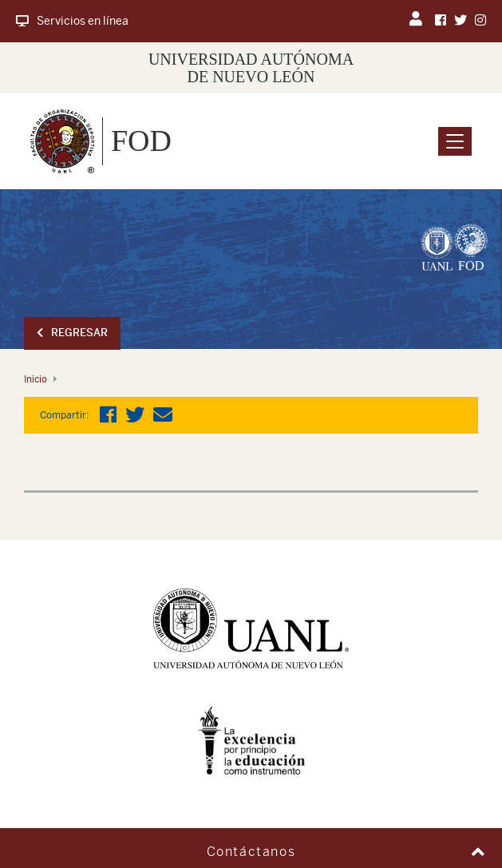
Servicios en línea (72, 21)
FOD (141, 141)
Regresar (72, 333)
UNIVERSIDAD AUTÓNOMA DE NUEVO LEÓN (251, 68)
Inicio (36, 379)
